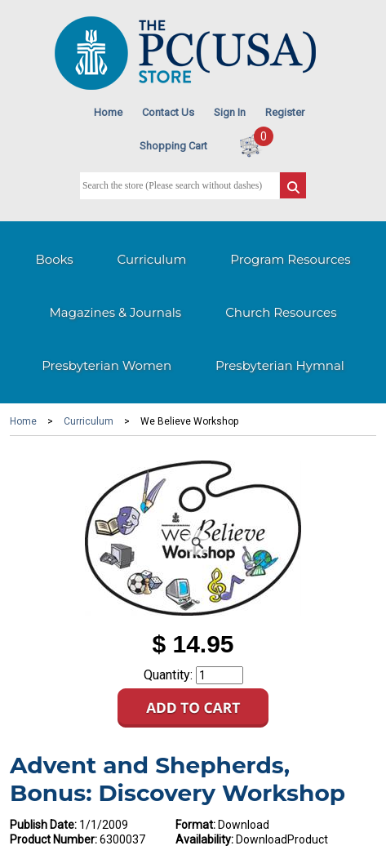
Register (285, 112)
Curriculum (152, 259)
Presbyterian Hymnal (280, 365)
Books (54, 259)
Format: (195, 825)
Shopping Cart (173, 146)
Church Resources (281, 312)
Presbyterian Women (106, 365)
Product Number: (53, 839)
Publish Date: (43, 825)
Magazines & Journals (116, 312)
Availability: (204, 839)
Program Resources (290, 259)
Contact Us (168, 112)
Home (108, 112)
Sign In (230, 112)
